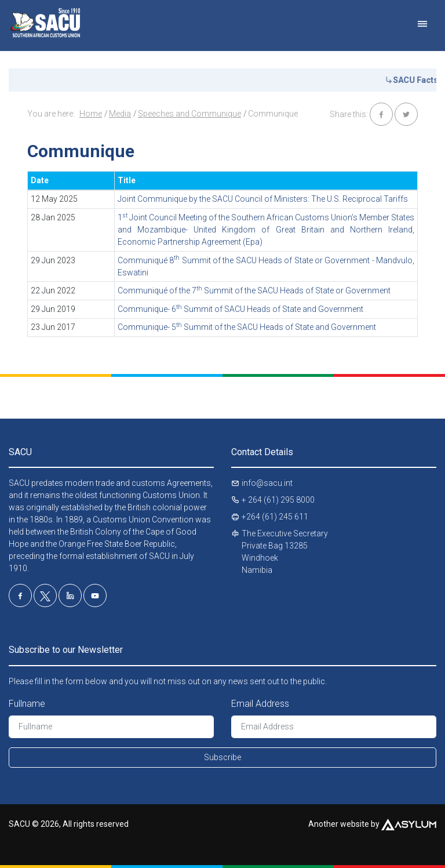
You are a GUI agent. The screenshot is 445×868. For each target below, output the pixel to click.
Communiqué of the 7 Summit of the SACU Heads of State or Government (254, 290)
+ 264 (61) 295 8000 (278, 500)
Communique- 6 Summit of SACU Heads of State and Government (240, 309)
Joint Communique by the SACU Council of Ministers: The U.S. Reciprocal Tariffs (263, 199)
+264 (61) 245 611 (275, 517)
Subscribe (222, 757)
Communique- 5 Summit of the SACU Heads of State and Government (247, 327)
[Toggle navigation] (422, 19)
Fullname (27, 704)
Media (120, 114)
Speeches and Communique (189, 114)
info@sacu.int (267, 483)
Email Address (260, 704)
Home (91, 114)
